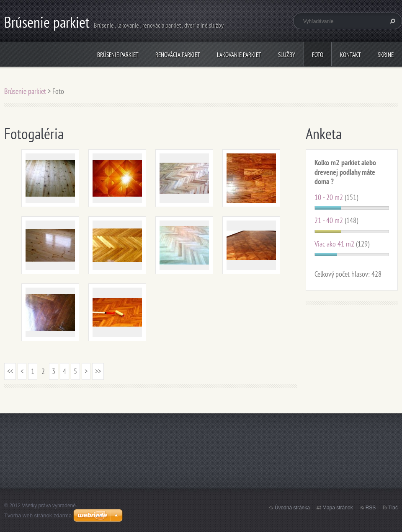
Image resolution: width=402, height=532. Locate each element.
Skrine (386, 55)
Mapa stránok (338, 508)
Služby (287, 55)
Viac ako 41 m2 (334, 244)
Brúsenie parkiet (118, 55)
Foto (318, 55)
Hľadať (392, 21)
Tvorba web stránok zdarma (38, 515)
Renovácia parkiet (178, 55)
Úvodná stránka (292, 508)
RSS (371, 508)
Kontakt (350, 55)
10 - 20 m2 (329, 197)
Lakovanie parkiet (239, 55)
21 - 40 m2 (329, 220)
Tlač (393, 508)
